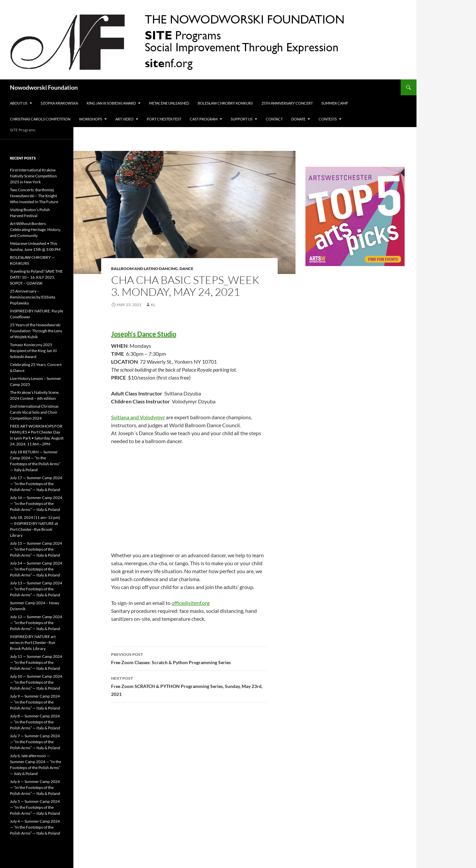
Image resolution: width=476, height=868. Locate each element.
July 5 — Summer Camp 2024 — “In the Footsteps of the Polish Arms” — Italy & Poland (35, 807)
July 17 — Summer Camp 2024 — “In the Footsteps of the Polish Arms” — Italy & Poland (36, 484)
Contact (274, 119)
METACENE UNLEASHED (169, 103)
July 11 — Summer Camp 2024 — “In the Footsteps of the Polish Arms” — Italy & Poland (36, 662)
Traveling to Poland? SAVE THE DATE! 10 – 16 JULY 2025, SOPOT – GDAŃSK (36, 277)
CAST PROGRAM (204, 119)
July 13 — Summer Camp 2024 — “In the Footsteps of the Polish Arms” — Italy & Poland (36, 589)
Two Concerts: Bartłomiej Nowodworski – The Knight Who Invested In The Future (34, 196)
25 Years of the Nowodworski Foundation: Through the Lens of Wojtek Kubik (36, 331)
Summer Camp (335, 103)
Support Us (242, 119)
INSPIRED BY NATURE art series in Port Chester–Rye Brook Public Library (33, 642)
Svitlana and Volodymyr (138, 417)
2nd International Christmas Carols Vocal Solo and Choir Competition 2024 (34, 412)
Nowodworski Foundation (44, 87)
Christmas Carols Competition (40, 119)
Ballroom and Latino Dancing (144, 269)
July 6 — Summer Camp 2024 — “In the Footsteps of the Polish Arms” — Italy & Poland (35, 787)
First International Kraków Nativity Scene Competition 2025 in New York (33, 176)
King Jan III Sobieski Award (111, 103)
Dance (186, 269)
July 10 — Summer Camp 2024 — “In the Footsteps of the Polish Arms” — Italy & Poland (36, 682)
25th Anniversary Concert (287, 103)
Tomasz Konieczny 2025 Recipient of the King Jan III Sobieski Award (33, 351)
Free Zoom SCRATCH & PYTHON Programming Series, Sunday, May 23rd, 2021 (189, 686)
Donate (298, 119)
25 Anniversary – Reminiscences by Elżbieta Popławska (33, 297)
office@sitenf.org (191, 603)
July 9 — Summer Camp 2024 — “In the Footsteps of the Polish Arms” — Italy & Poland (35, 702)
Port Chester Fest (164, 119)
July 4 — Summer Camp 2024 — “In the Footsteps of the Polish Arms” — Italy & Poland (35, 827)
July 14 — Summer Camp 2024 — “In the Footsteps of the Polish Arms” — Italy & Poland (36, 569)
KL (153, 305)
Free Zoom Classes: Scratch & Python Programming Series (189, 658)
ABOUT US (19, 103)
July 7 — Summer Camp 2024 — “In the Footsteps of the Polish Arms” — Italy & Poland (35, 742)
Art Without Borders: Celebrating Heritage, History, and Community (35, 229)
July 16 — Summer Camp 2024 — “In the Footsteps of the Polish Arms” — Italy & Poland (36, 503)
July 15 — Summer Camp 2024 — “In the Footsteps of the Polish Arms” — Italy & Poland (36, 549)
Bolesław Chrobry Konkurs (225, 103)
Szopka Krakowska (59, 103)
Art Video (124, 119)
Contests (328, 119)
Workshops (91, 119)
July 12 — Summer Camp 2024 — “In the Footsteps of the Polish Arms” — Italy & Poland (36, 623)
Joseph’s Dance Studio (144, 334)
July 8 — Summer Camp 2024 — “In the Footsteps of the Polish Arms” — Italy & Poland (35, 722)
